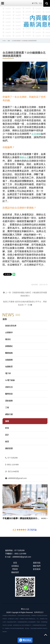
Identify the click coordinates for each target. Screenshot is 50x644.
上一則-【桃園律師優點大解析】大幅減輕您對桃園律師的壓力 (25, 294)
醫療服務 (9, 353)
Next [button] (46, 486)
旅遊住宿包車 (11, 326)
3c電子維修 (10, 380)
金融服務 (9, 360)
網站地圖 (26, 609)
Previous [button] (43, 486)
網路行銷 (9, 414)
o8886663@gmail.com (16, 478)
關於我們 (37, 566)
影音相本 (37, 569)
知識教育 (9, 367)
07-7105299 (11, 458)
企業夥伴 (9, 332)
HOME (4, 41)
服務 (9, 41)
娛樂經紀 (9, 346)
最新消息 (37, 563)
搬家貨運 (9, 448)
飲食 (7, 428)
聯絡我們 (15, 572)
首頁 (15, 563)
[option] (25, 502)
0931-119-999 (12, 465)
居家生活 (9, 387)
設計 (7, 435)
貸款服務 (9, 401)
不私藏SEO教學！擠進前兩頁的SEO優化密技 (21, 518)
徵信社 (8, 339)
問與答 (15, 569)
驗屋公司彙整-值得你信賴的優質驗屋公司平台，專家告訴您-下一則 (25, 303)
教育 (7, 442)
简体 (40, 3)
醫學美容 (9, 394)
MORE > (44, 518)
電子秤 (8, 373)
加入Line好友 (12, 471)
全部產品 (15, 566)
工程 (7, 407)
